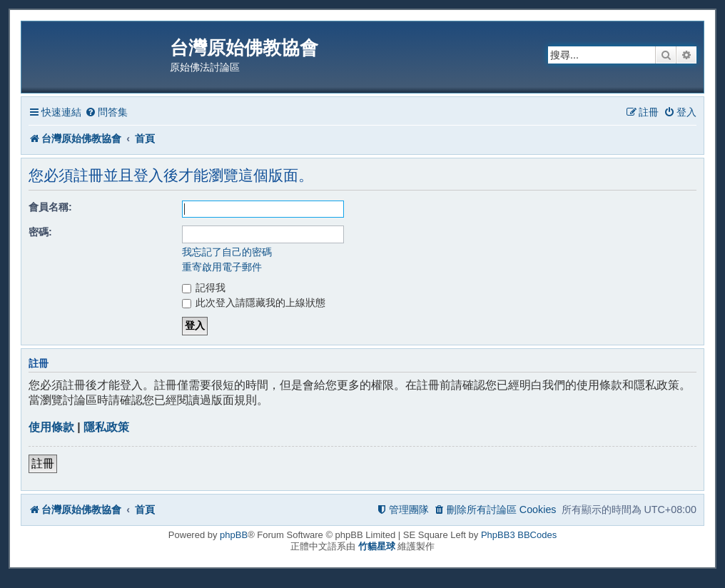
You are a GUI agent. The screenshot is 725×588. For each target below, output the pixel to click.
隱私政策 (106, 427)
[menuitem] (106, 112)
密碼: (40, 232)
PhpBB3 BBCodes (519, 535)
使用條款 (51, 427)
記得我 (204, 288)
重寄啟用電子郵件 (222, 267)
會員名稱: (50, 207)
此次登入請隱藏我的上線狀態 (254, 303)
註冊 (43, 463)
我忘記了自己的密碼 (227, 252)
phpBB (234, 535)
